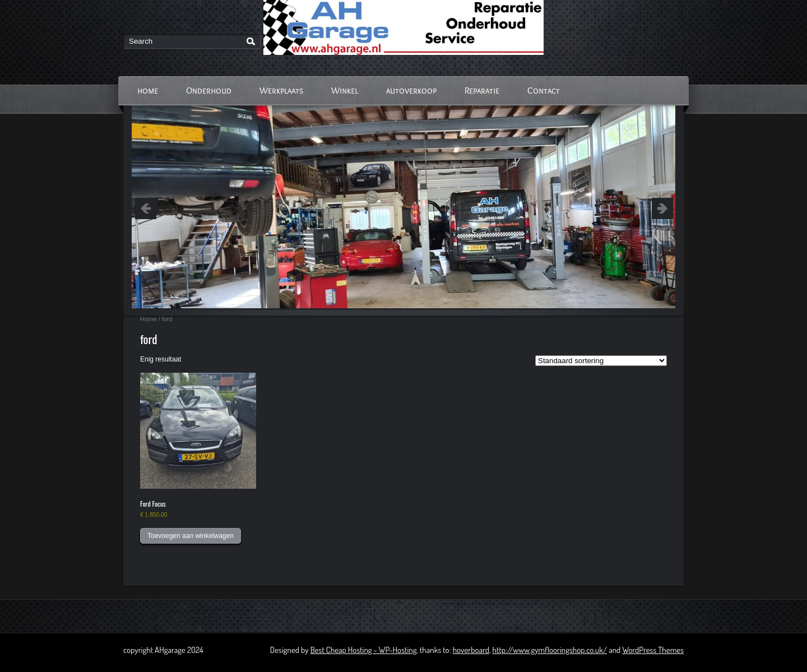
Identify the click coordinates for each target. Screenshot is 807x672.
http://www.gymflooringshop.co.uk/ (550, 650)
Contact (544, 91)
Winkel (345, 91)
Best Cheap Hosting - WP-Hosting (364, 650)
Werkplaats (281, 91)
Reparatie (482, 91)
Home (148, 319)
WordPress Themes (653, 650)
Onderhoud (209, 91)
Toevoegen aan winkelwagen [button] (191, 536)
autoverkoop (411, 91)
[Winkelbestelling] (601, 361)
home (148, 91)
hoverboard (471, 650)
